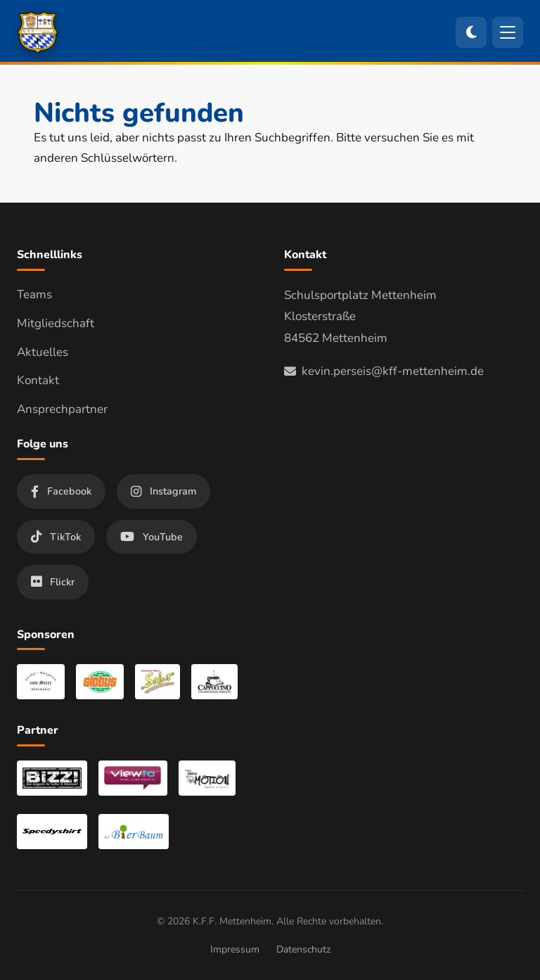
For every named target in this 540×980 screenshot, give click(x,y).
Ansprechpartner (62, 409)
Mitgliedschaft (56, 323)
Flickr (53, 582)
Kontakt (38, 380)
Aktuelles (43, 352)
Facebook (61, 491)
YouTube (152, 537)
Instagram (163, 491)
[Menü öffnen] (508, 32)
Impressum (235, 949)
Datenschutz (303, 949)
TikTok (56, 537)
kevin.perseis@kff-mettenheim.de (384, 371)
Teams (34, 294)
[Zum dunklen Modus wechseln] (471, 32)
